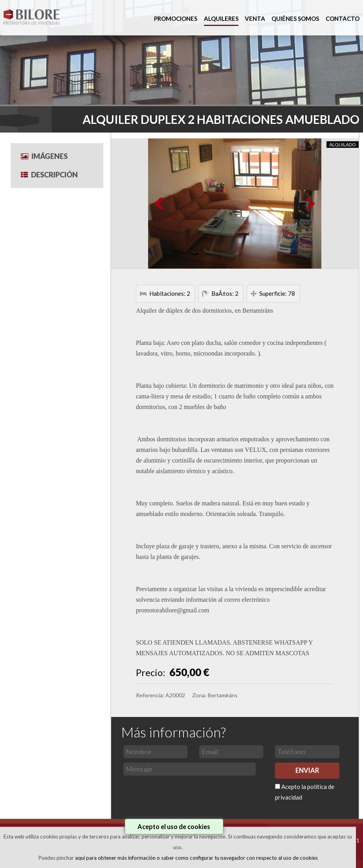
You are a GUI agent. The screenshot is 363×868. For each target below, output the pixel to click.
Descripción (49, 175)
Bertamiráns (223, 695)
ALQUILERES (221, 18)
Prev (160, 204)
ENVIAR (307, 770)
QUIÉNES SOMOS (295, 18)
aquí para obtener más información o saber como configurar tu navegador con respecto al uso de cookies (196, 858)
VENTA (255, 18)
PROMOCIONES (176, 18)
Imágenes (44, 156)
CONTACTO (343, 18)
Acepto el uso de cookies (174, 827)
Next (310, 204)
